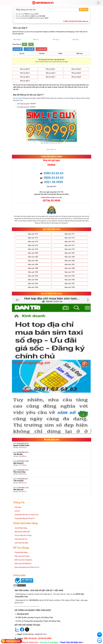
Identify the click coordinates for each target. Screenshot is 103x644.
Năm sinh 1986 (33, 264)
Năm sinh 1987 (70, 264)
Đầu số (36, 39)
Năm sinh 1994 (33, 280)
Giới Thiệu (18, 507)
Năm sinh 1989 (70, 268)
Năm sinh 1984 (33, 261)
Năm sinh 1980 (33, 253)
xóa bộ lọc (41, 49)
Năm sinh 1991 (70, 272)
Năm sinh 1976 (33, 245)
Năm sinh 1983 (70, 257)
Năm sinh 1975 (70, 242)
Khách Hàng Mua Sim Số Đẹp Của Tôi (27, 567)
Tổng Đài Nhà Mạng (21, 552)
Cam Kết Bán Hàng (21, 528)
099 (25, 44)
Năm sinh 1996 (33, 284)
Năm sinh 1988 (33, 268)
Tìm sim (84, 10)
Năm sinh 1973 (70, 238)
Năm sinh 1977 (70, 245)
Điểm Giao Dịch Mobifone (23, 564)
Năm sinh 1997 (70, 284)
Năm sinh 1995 (70, 280)
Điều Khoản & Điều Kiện (22, 532)
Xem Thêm (50, 149)
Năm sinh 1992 (33, 276)
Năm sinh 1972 (33, 238)
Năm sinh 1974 (33, 242)
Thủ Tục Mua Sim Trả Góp (23, 535)
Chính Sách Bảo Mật (21, 543)
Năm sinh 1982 (33, 257)
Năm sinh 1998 (33, 287)
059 (31, 44)
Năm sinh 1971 (70, 234)
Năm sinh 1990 (33, 272)
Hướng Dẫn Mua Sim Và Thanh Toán (27, 515)
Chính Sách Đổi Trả (21, 539)
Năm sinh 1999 (70, 287)
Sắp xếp (76, 39)
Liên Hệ (17, 511)
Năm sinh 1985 (70, 261)
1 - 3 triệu (29, 49)
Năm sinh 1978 (33, 249)
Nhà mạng (17, 39)
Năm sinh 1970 (33, 234)
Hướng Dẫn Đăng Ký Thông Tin (25, 518)
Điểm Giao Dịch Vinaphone (23, 560)
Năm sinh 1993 (70, 276)
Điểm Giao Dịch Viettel (22, 556)
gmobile (18, 49)
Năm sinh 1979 (70, 249)
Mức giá (56, 39)
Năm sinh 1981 (70, 253)
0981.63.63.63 (13, 641)
